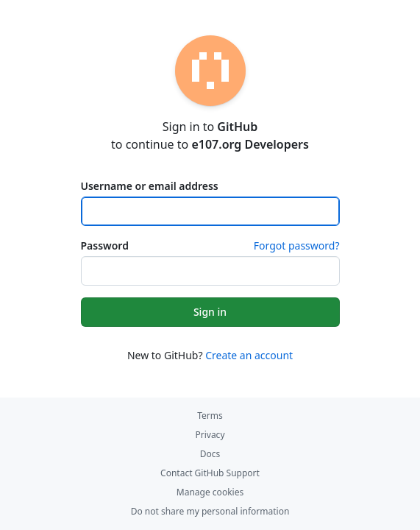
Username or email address (150, 186)
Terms (210, 416)
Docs (210, 454)
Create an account (249, 355)
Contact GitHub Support (210, 473)
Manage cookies (210, 492)
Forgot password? (297, 245)
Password (105, 245)
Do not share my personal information (210, 511)
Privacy (210, 435)
